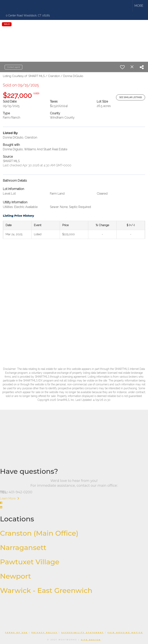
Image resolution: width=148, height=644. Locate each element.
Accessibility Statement (83, 632)
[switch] (122, 67)
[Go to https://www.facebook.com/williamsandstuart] (74, 503)
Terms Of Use (16, 632)
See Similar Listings (131, 97)
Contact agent (13, 67)
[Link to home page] (18, 6)
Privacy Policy (44, 632)
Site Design (91, 640)
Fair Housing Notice (125, 632)
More (139, 6)
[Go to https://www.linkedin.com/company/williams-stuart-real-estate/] (74, 508)
